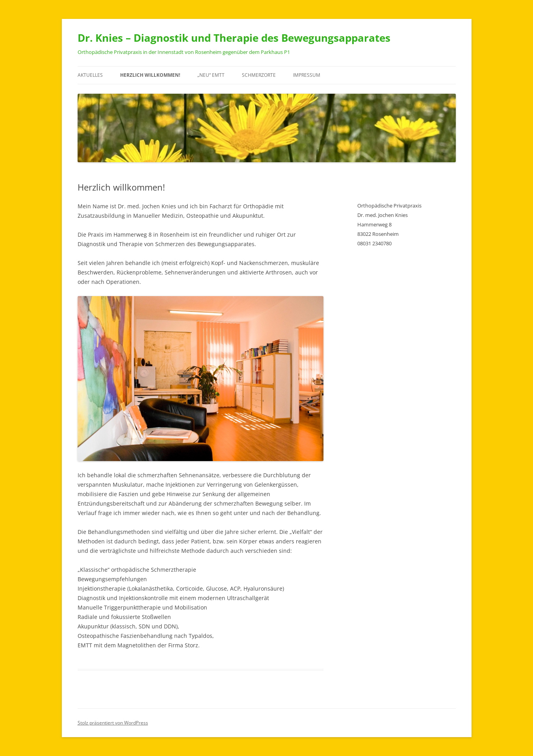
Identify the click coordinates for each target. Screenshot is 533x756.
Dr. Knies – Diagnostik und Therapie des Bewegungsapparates (234, 38)
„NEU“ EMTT (211, 75)
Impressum (307, 75)
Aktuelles (90, 75)
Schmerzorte (259, 75)
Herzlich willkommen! (150, 75)
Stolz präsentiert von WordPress (113, 723)
